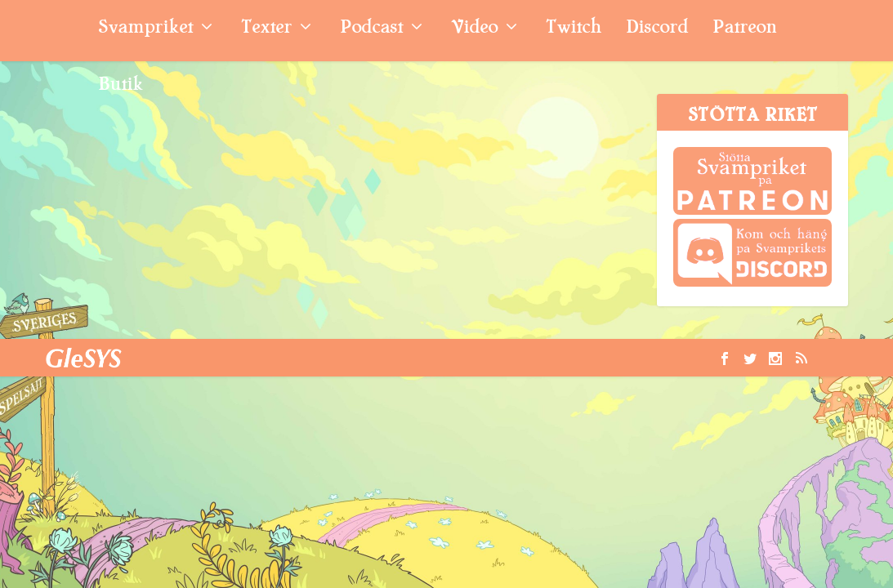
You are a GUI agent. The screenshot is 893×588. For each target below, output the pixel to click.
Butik (121, 86)
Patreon (745, 29)
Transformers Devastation (121, 137)
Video (474, 29)
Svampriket (145, 29)
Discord (657, 29)
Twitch (574, 29)
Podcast (371, 29)
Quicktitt (237, 181)
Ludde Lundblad (103, 181)
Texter (266, 29)
